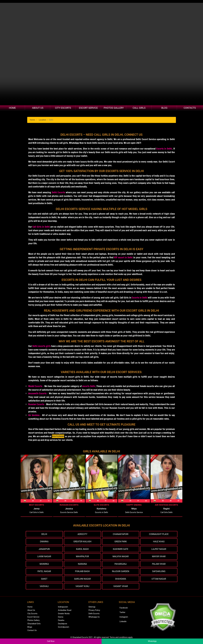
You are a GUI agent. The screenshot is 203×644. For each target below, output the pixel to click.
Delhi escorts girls (42, 346)
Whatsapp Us (94, 617)
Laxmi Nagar (44, 557)
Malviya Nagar (121, 557)
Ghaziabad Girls (34, 624)
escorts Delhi (89, 386)
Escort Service (88, 108)
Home (12, 108)
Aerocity (82, 534)
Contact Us (32, 631)
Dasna (61, 617)
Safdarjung (159, 572)
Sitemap (92, 607)
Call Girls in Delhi (41, 227)
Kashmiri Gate (121, 549)
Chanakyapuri (121, 534)
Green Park (121, 542)
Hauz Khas (159, 542)
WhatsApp (152, 641)
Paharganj (121, 564)
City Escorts (63, 108)
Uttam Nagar (159, 579)
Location (42, 120)
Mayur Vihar (159, 557)
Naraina (82, 564)
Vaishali (44, 587)
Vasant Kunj (82, 587)
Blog (164, 108)
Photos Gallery (114, 108)
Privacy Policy (94, 611)
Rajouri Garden (121, 572)
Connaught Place (159, 534)
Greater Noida (64, 614)
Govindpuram (64, 627)
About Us (38, 108)
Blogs (30, 627)
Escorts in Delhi (164, 149)
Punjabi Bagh (82, 572)
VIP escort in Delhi (123, 257)
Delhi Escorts (58, 192)
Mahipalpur (82, 557)
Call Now (51, 641)
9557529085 (58, 436)
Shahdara (121, 579)
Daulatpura (63, 624)
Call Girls (139, 108)
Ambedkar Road (65, 611)
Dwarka (44, 542)
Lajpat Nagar (159, 549)
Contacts (190, 108)
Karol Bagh (82, 549)
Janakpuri (44, 549)
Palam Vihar (159, 564)
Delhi (44, 534)
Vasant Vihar (121, 587)
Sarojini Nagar (82, 579)
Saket (44, 579)
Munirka (44, 564)
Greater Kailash (82, 542)
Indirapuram (63, 607)
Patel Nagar (44, 572)
